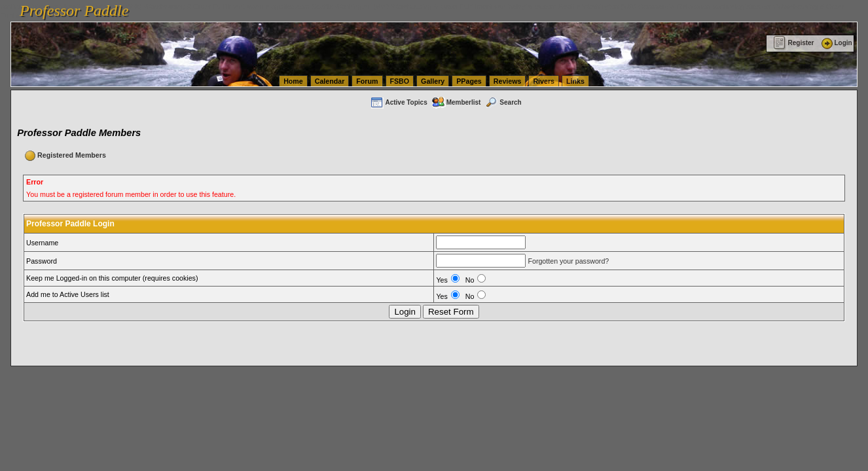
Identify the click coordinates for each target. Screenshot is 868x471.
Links (575, 81)
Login (836, 43)
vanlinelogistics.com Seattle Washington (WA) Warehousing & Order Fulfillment (370, 7)
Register (794, 43)
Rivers (544, 81)
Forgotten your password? (568, 261)
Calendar (330, 81)
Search (503, 102)
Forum (367, 81)
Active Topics (398, 102)
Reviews (508, 81)
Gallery (433, 81)
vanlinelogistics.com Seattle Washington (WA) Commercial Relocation (602, 7)
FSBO (400, 81)
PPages (469, 81)
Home (293, 81)
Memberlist (456, 102)
